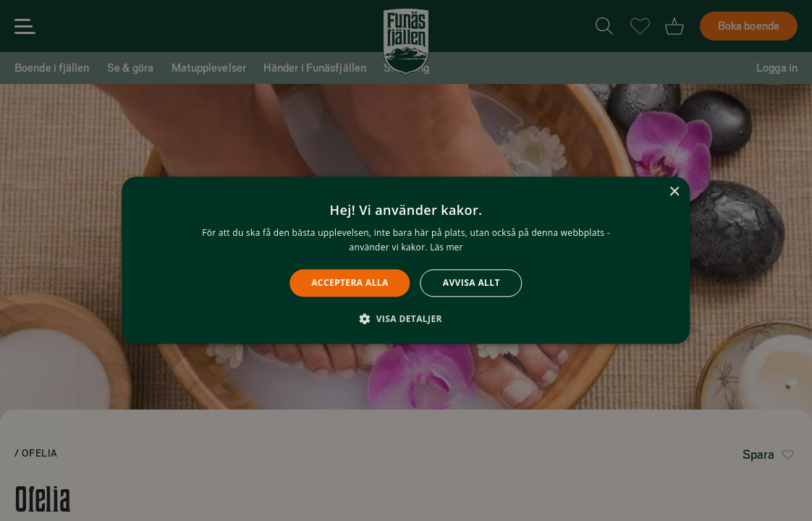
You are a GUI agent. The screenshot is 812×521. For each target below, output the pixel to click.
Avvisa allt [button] (471, 283)
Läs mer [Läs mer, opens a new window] (446, 248)
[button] (406, 319)
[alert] (406, 260)
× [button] (674, 192)
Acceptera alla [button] (350, 283)
